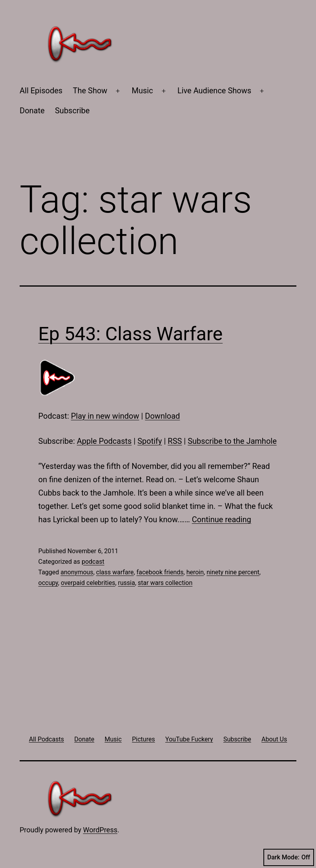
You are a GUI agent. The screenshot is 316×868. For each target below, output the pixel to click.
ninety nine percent (233, 572)
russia (127, 583)
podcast (93, 562)
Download (162, 416)
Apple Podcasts (104, 441)
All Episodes (41, 91)
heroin (195, 572)
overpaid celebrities (88, 583)
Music (142, 91)
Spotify (150, 441)
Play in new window (105, 416)
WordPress (100, 830)
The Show (90, 91)
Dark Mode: (289, 857)
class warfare (115, 572)
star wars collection (165, 583)
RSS (175, 441)
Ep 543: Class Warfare (131, 334)
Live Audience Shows (214, 91)
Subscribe (72, 111)
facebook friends (160, 572)
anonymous (77, 572)
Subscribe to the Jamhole (232, 441)
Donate (32, 111)
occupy (48, 583)
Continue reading (222, 519)
